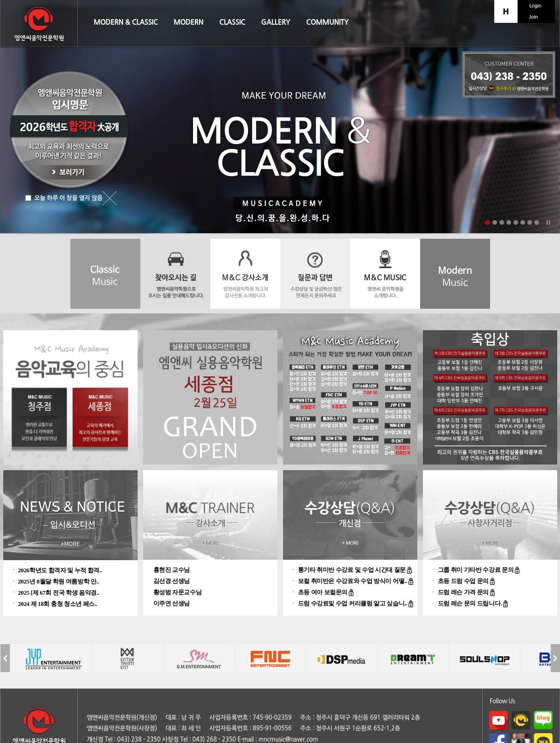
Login (535, 6)
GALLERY (276, 22)
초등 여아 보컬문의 (323, 592)
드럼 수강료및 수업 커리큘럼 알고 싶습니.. (353, 603)
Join (533, 17)
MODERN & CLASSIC (126, 22)
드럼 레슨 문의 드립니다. (470, 603)
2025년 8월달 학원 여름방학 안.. (59, 581)
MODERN (189, 22)
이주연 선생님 (172, 603)
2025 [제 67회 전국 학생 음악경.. (59, 593)
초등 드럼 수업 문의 (464, 581)
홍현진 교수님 (172, 570)
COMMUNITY (327, 22)
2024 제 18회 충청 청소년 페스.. (58, 604)
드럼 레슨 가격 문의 (464, 592)
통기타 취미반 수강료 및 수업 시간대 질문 (353, 570)
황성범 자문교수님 (178, 592)
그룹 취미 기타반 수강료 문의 (477, 570)
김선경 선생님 (172, 581)
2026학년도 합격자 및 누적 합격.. (60, 570)
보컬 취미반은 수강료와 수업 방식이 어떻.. (353, 581)
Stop (548, 222)
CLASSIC (232, 22)
